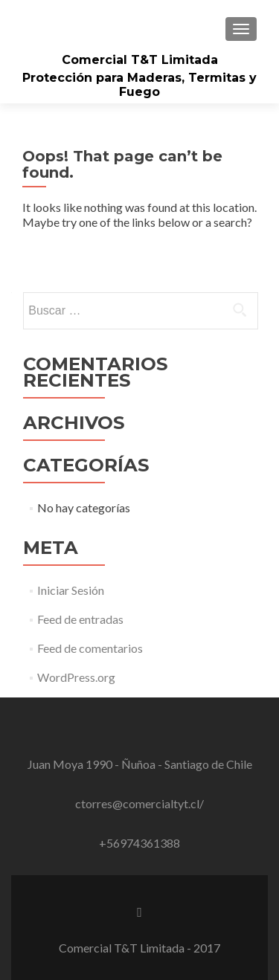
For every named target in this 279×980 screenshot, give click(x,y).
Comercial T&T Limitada (140, 60)
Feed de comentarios (90, 648)
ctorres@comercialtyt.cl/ (139, 803)
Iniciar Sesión (71, 590)
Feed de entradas (80, 619)
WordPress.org (76, 677)
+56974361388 (139, 843)
